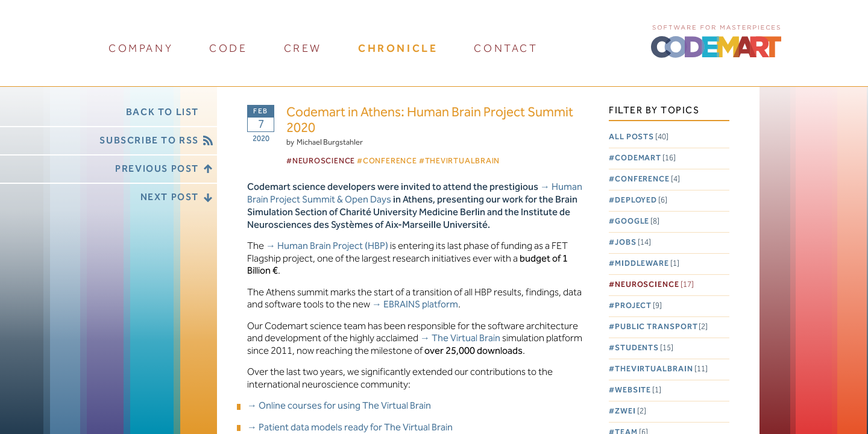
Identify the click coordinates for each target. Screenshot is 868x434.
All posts (639, 137)
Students (644, 348)
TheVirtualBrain (661, 369)
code (228, 49)
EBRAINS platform (421, 305)
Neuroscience (654, 285)
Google (637, 222)
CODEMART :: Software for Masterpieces (716, 40)
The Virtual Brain (466, 338)
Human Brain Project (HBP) (333, 246)
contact (506, 49)
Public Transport (662, 327)
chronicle (398, 49)
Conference (647, 179)
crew (303, 49)
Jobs (633, 243)
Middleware (647, 264)
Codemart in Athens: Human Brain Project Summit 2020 (430, 121)
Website (638, 390)
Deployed (641, 200)
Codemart (645, 158)
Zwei (631, 411)
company (141, 49)
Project (638, 306)
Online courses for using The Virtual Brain (345, 406)
